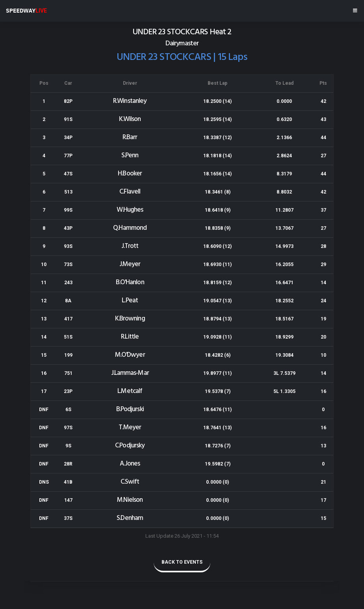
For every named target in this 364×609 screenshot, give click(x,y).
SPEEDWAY (26, 11)
